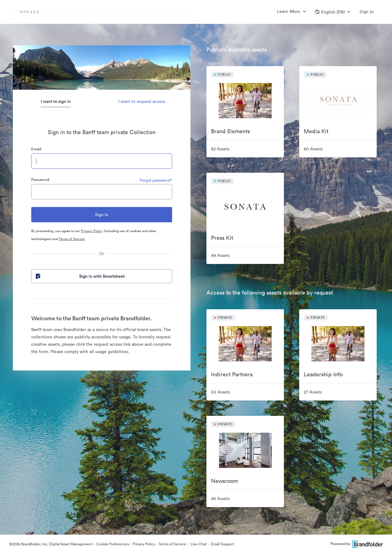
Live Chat (198, 544)
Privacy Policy (92, 231)
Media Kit (316, 131)
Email (36, 149)
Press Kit (222, 238)
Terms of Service (72, 239)
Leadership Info (323, 374)
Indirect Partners (232, 374)
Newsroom (224, 481)
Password (40, 180)
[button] (333, 12)
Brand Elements (230, 131)
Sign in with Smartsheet (80, 276)
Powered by (357, 544)
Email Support (222, 544)
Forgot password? (156, 180)
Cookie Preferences (113, 544)
